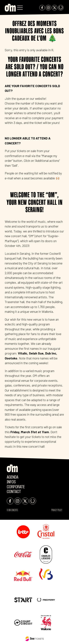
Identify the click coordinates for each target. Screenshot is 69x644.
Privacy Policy (57, 510)
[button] (20, 8)
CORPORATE (16, 487)
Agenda (13, 477)
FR (52, 50)
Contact (14, 492)
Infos (11, 482)
